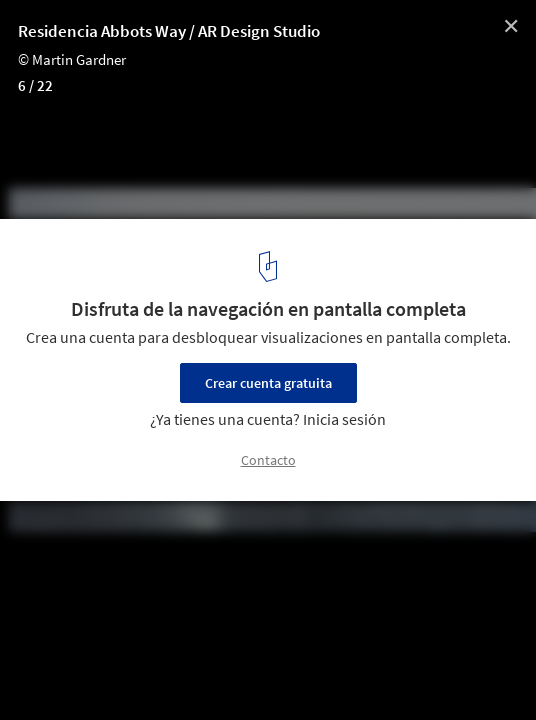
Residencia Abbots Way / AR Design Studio (169, 31)
